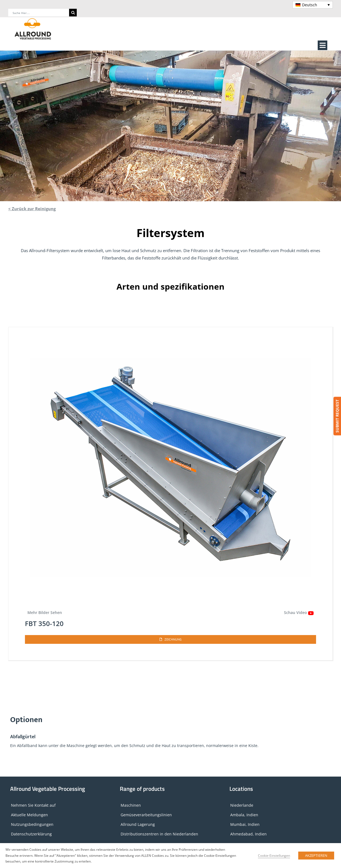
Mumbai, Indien (245, 824)
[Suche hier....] (39, 13)
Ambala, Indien (244, 815)
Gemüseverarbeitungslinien (146, 815)
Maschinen (131, 805)
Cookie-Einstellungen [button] (274, 856)
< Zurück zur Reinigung (32, 209)
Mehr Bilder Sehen (45, 612)
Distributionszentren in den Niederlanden (159, 834)
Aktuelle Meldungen (29, 815)
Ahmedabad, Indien (248, 834)
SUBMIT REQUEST (337, 416)
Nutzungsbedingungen (32, 824)
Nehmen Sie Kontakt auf (33, 805)
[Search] (73, 13)
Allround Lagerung (138, 824)
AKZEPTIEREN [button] (316, 855)
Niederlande (242, 805)
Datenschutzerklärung (31, 834)
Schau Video (299, 612)
